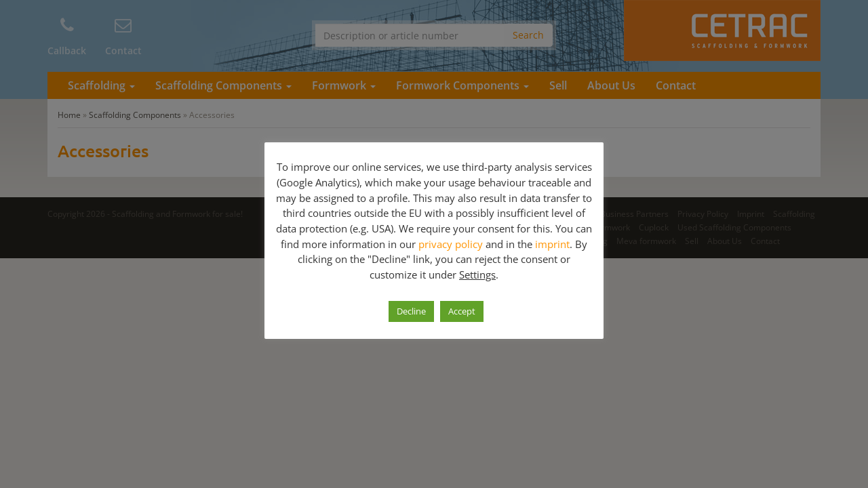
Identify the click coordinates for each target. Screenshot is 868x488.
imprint (552, 244)
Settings (477, 274)
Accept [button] (462, 311)
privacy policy (451, 244)
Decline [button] (411, 311)
